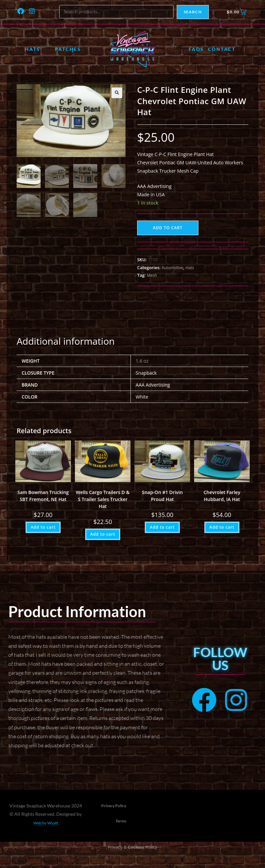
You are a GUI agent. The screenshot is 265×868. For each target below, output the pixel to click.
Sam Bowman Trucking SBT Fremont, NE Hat (43, 496)
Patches (68, 49)
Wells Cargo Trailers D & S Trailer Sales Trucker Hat (103, 499)
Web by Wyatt (46, 823)
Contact (222, 49)
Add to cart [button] (43, 527)
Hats (33, 49)
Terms (121, 821)
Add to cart (168, 228)
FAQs (196, 49)
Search (193, 12)
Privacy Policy (114, 806)
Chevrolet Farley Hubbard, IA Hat (222, 496)
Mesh (152, 275)
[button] (117, 93)
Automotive (172, 268)
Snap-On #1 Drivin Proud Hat (162, 496)
